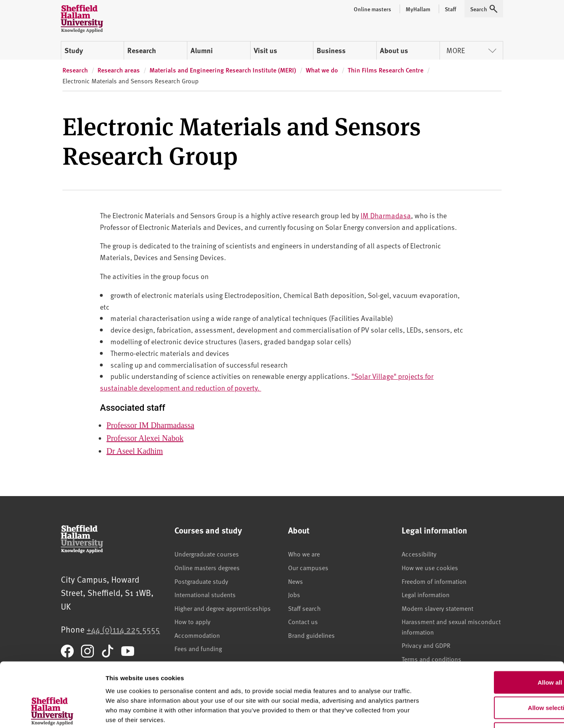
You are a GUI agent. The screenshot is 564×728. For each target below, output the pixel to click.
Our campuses (308, 567)
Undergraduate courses (207, 554)
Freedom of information (434, 581)
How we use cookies (430, 567)
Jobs (294, 594)
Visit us (265, 50)
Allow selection (497, 650)
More (471, 50)
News (295, 581)
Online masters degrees (207, 567)
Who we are (304, 554)
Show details (423, 712)
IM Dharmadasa (386, 215)
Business (331, 50)
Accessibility (419, 554)
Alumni (202, 50)
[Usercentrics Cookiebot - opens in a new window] (52, 712)
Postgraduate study (201, 581)
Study (74, 50)
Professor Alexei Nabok (145, 438)
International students (205, 594)
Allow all (497, 624)
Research (142, 50)
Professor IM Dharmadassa (150, 425)
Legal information (426, 594)
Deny (497, 675)
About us (394, 50)
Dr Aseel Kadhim (135, 451)
